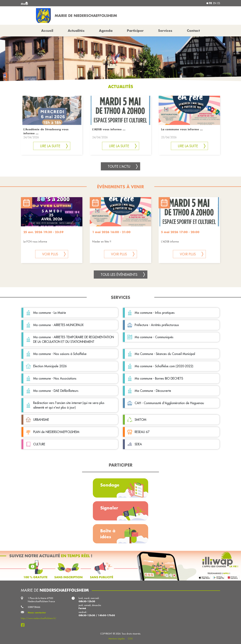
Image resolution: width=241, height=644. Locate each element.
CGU (130, 639)
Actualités (76, 31)
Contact (193, 31)
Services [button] (165, 31)
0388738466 (34, 607)
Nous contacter (37, 613)
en (215, 3)
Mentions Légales (117, 639)
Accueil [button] (47, 31)
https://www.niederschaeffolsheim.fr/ (39, 618)
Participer (135, 31)
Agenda (106, 31)
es (219, 3)
